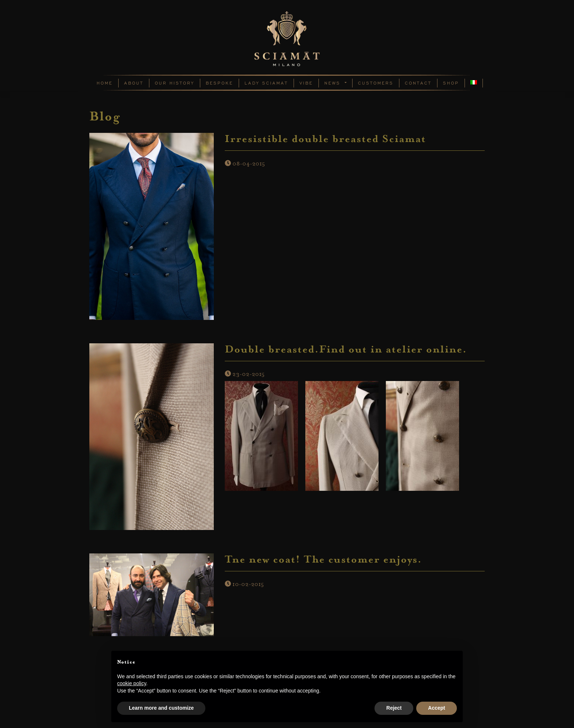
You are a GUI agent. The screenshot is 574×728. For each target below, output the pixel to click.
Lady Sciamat (266, 83)
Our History (175, 83)
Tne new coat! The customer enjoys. (323, 560)
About (134, 83)
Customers (376, 83)
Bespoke (219, 83)
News (334, 83)
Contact (418, 83)
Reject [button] (394, 708)
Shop (451, 83)
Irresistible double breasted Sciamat (325, 140)
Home (105, 83)
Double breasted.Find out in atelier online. (346, 350)
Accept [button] (437, 708)
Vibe (306, 83)
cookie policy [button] (132, 683)
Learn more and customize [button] (161, 708)
